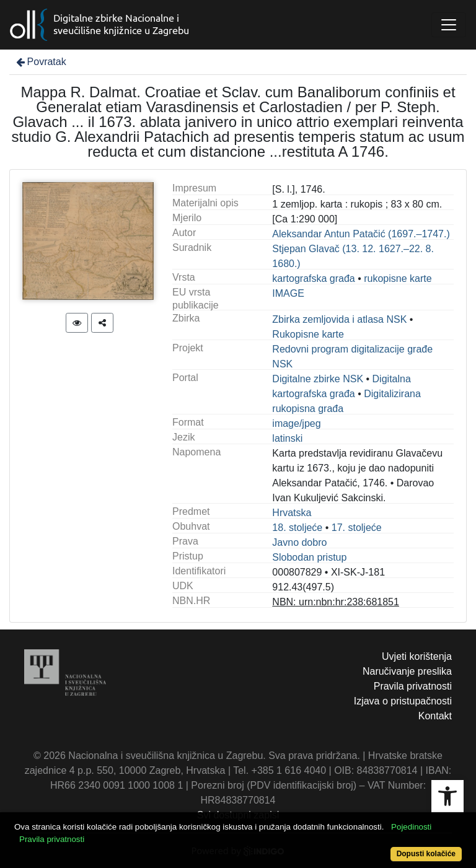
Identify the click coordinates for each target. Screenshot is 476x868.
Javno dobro (299, 542)
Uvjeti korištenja (417, 656)
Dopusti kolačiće (426, 854)
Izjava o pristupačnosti (403, 701)
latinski (287, 438)
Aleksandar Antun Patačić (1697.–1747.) (361, 234)
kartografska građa (313, 278)
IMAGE (288, 293)
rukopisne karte (398, 278)
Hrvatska (292, 513)
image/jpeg (296, 423)
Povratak (40, 62)
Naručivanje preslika (407, 671)
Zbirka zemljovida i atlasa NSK (339, 319)
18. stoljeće (297, 528)
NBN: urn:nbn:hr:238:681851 (336, 602)
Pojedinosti (411, 827)
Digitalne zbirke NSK (318, 379)
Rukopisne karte (308, 334)
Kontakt (435, 716)
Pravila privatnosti (413, 686)
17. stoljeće (357, 528)
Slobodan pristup (309, 557)
